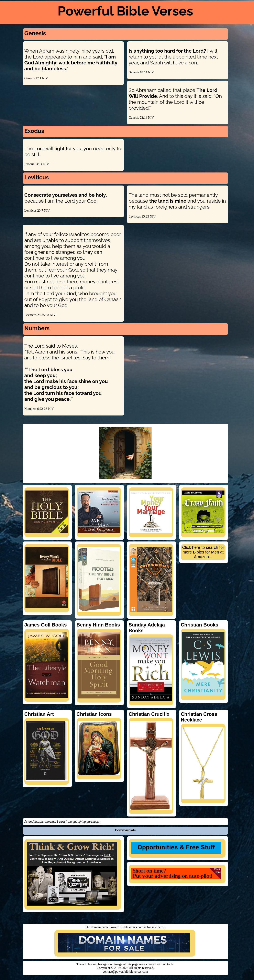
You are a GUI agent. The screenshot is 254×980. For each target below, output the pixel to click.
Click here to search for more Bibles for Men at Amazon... (203, 552)
